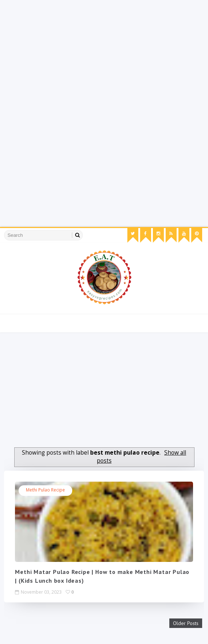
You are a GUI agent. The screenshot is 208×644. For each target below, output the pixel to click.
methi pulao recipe (45, 490)
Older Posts (186, 623)
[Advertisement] (104, 51)
